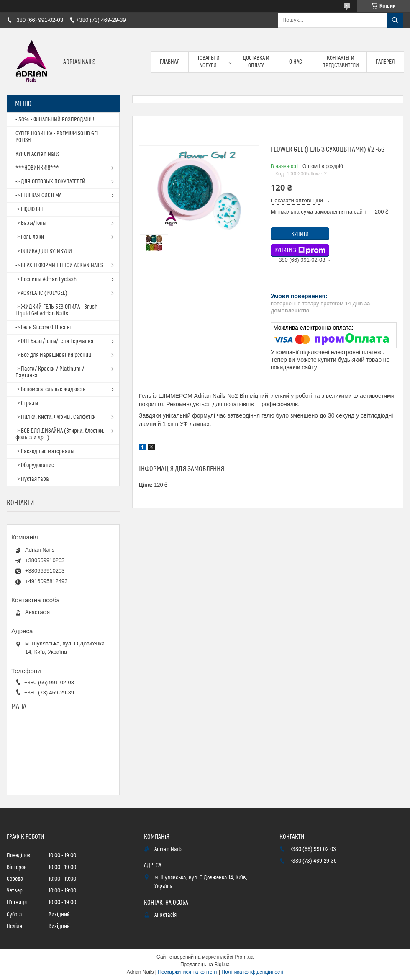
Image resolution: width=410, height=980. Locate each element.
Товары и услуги (209, 62)
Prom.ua (244, 957)
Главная (170, 62)
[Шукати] (395, 20)
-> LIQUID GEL (30, 209)
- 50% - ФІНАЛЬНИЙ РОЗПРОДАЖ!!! (55, 120)
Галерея (385, 62)
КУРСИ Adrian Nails (38, 154)
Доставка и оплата (256, 62)
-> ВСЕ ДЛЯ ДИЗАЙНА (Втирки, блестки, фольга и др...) (60, 434)
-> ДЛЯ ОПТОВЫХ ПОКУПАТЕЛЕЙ (50, 182)
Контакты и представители (341, 62)
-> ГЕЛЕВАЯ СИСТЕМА (38, 196)
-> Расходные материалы (45, 451)
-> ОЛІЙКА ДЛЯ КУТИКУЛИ (44, 251)
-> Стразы (27, 403)
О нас (296, 62)
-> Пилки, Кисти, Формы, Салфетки (56, 417)
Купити (300, 234)
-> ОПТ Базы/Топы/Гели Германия (54, 341)
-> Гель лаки (30, 237)
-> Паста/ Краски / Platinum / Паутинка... (50, 372)
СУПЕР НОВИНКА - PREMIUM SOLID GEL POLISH (57, 137)
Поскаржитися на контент (187, 972)
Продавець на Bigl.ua (205, 965)
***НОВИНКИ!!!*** (37, 168)
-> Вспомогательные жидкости (51, 389)
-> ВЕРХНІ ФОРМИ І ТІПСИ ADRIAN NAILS (59, 266)
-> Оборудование (35, 465)
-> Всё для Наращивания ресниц (53, 355)
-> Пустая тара (32, 479)
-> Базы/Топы (31, 223)
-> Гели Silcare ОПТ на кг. (44, 328)
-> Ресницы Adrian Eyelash (46, 279)
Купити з (300, 250)
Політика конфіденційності (253, 972)
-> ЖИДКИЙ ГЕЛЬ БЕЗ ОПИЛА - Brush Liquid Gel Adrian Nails (56, 310)
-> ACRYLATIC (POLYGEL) (41, 293)
